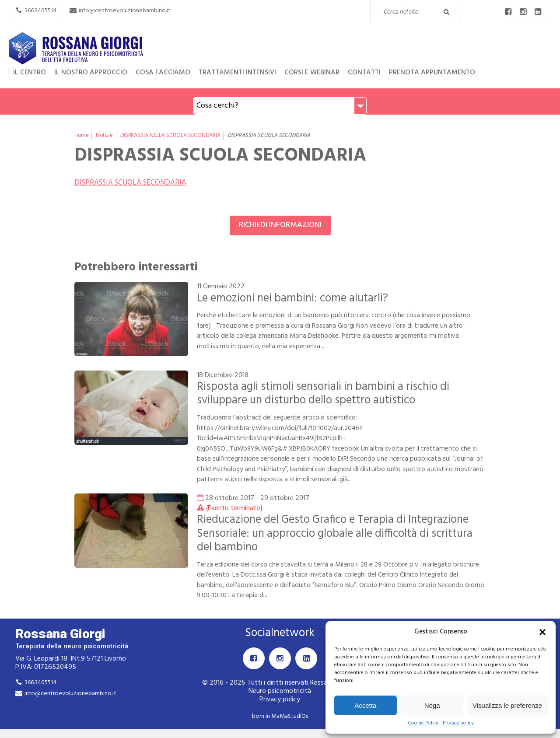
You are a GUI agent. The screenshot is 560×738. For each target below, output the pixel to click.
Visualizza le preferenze (507, 705)
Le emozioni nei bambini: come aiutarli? (292, 298)
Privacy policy (458, 723)
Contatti (364, 73)
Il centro (30, 73)
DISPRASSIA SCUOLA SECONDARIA (130, 183)
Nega (432, 705)
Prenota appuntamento (432, 73)
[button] (542, 632)
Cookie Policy (423, 723)
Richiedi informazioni (280, 225)
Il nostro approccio (91, 73)
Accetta (365, 705)
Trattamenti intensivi (237, 73)
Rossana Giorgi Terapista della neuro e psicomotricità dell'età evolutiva (280, 40)
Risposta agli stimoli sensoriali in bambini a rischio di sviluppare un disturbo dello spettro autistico (323, 393)
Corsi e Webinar (312, 73)
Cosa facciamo (163, 73)
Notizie (104, 136)
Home (82, 136)
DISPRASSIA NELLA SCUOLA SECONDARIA (170, 136)
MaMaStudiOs (290, 716)
